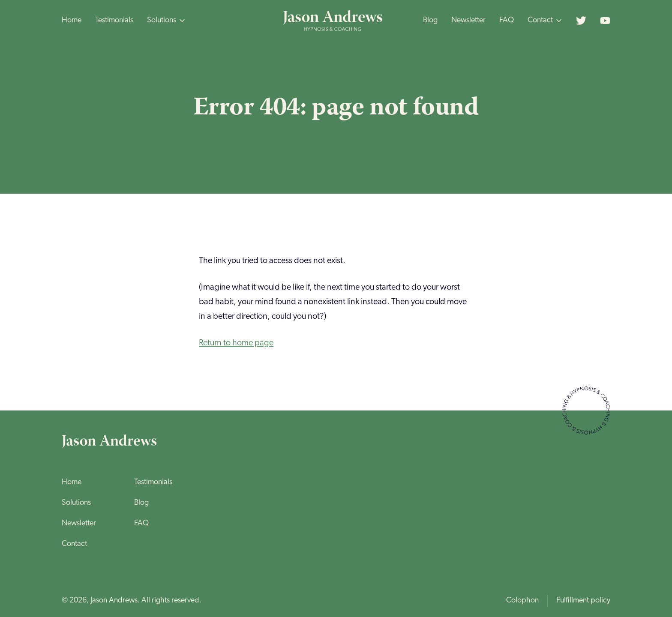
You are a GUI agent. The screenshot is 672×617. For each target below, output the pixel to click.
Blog (430, 20)
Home (72, 20)
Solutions (76, 503)
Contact (74, 544)
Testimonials (114, 20)
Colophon (522, 601)
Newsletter (468, 20)
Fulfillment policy (583, 601)
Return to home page (236, 343)
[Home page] (333, 21)
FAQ (507, 20)
